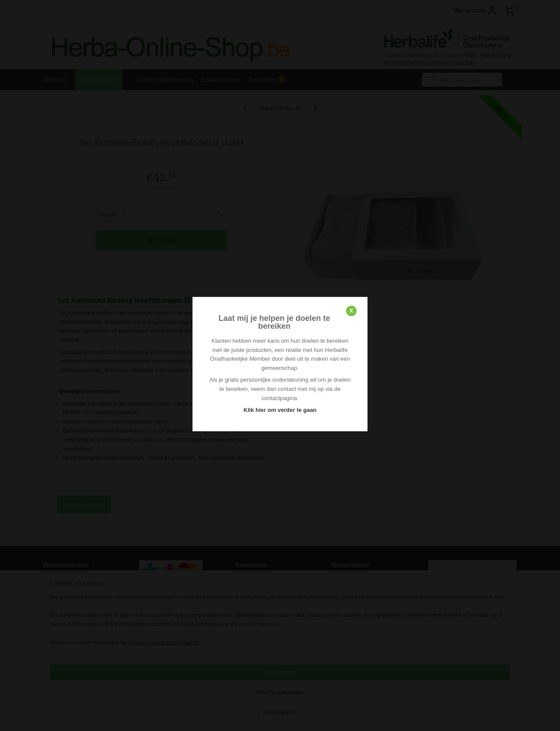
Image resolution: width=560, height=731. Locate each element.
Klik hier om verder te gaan (280, 410)
